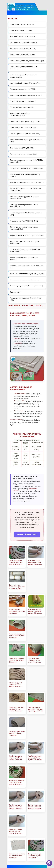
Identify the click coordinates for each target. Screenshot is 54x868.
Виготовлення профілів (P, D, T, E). (23, 49)
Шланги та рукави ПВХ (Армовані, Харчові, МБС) (26, 214)
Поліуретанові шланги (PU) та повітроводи (26, 168)
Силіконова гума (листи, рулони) (22, 24)
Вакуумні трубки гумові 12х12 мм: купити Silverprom (35, 611)
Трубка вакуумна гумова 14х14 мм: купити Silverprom (16, 807)
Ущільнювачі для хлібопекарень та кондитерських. (23, 76)
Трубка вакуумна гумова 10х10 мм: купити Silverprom (16, 758)
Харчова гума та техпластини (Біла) (23, 154)
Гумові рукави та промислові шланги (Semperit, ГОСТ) (24, 206)
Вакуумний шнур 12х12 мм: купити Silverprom (35, 856)
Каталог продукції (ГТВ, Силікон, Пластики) (26, 286)
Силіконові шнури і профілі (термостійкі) (25, 122)
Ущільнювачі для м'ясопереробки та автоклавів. (24, 68)
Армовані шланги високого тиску (22, 36)
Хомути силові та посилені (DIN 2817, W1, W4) (27, 274)
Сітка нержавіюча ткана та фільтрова (24, 280)
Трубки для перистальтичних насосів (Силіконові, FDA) (24, 228)
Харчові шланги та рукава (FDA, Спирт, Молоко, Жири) (25, 198)
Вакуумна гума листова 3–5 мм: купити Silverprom (35, 660)
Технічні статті (15, 292)
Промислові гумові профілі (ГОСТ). (23, 89)
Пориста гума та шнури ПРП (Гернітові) (25, 134)
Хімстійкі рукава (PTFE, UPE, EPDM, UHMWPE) (27, 182)
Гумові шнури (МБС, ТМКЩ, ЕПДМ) (23, 128)
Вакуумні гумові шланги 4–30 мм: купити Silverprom (35, 562)
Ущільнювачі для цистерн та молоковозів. (26, 95)
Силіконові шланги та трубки (21, 30)
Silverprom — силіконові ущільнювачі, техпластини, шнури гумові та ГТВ (25, 7)
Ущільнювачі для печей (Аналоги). (23, 55)
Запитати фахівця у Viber (27, 534)
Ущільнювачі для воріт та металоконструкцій (20, 114)
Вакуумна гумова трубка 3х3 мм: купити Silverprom (16, 831)
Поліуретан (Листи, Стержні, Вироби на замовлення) (25, 250)
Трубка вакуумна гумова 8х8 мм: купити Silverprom (35, 758)
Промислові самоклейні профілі (22, 107)
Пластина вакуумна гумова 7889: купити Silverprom (17, 636)
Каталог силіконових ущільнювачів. (23, 42)
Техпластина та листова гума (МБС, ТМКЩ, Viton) (26, 141)
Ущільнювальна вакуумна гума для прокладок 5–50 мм (36, 709)
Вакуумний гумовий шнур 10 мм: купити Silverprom (17, 660)
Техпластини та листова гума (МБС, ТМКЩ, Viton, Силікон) (26, 161)
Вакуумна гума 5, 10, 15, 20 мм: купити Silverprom (17, 856)
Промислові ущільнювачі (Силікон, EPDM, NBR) (26, 299)
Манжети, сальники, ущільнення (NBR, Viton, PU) (27, 267)
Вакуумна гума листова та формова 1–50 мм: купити (17, 587)
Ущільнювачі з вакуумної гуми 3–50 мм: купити (17, 611)
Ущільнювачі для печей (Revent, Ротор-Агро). (27, 61)
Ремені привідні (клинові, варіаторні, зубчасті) (24, 259)
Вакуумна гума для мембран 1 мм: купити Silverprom (16, 709)
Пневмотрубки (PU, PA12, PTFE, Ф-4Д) (24, 221)
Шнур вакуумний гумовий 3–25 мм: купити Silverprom (16, 562)
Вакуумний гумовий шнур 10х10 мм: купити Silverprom (17, 782)
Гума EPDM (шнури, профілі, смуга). (23, 101)
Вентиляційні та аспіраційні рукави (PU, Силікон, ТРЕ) (25, 175)
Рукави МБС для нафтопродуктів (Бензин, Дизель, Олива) (26, 189)
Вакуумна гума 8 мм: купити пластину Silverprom (17, 734)
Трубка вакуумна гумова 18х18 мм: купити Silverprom (35, 807)
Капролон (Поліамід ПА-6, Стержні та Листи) (27, 235)
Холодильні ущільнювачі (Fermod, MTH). (25, 83)
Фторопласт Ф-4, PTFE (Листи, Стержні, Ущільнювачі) (25, 242)
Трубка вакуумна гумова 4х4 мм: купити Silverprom (16, 685)
